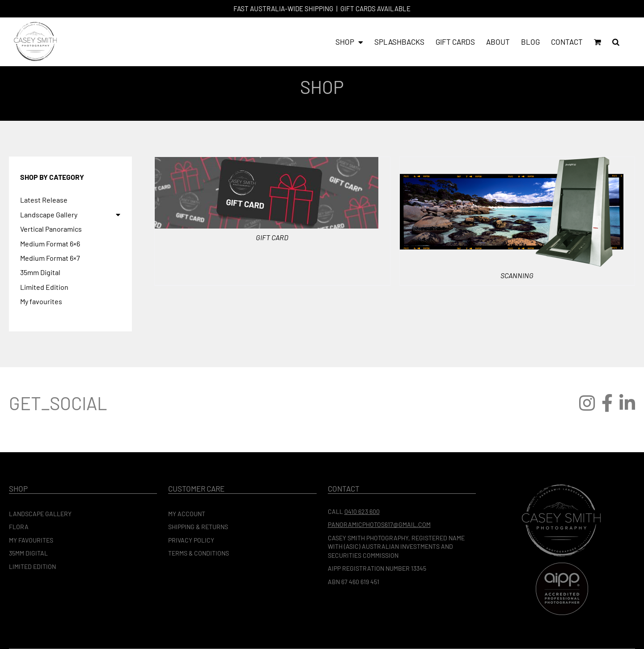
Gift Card (272, 237)
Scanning (517, 275)
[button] (616, 42)
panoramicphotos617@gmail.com (379, 524)
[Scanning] (512, 162)
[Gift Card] (267, 162)
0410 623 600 (362, 511)
